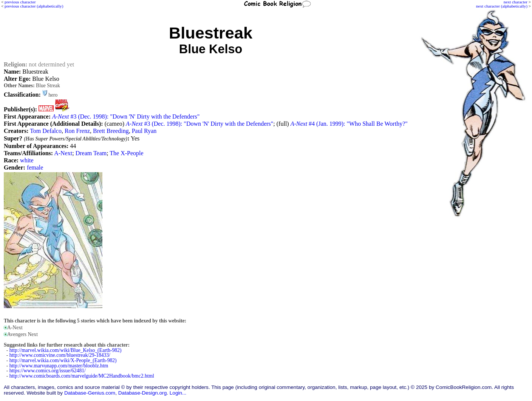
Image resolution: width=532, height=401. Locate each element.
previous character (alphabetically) (34, 6)
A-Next (63, 153)
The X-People (126, 153)
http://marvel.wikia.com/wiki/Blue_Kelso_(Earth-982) (66, 350)
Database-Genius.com (90, 393)
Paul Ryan (144, 131)
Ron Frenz (77, 131)
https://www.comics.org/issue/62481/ (48, 371)
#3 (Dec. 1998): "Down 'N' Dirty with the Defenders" (126, 116)
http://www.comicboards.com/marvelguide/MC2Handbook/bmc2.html (82, 376)
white (27, 160)
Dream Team (91, 153)
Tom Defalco (46, 131)
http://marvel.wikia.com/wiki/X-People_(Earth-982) (63, 360)
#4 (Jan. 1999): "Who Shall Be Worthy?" (349, 124)
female (35, 167)
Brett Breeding (111, 131)
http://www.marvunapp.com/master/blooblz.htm (59, 366)
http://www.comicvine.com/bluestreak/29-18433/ (60, 355)
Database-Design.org (142, 393)
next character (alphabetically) (502, 6)
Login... (178, 393)
